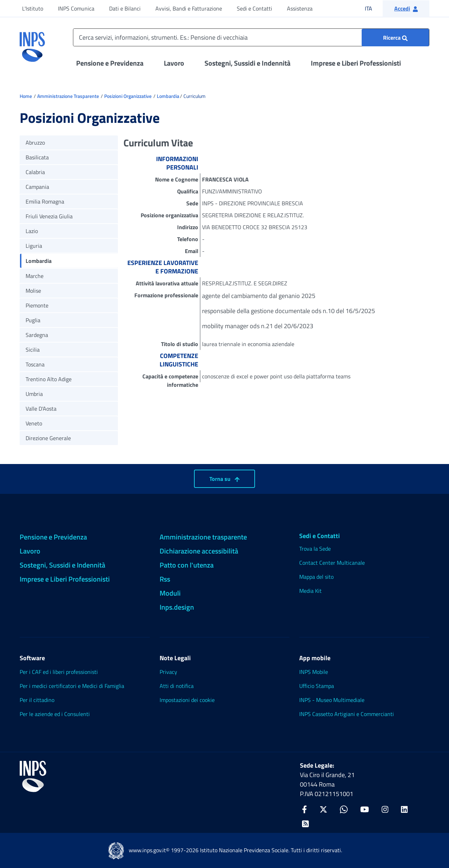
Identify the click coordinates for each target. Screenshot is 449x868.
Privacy (168, 672)
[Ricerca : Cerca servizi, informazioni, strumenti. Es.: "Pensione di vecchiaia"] (395, 38)
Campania (37, 187)
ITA (373, 8)
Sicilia (33, 350)
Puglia (33, 320)
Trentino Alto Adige (49, 379)
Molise (33, 291)
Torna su (224, 479)
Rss (165, 579)
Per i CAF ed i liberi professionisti (59, 672)
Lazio (32, 231)
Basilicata (37, 157)
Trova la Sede (315, 549)
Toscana (35, 364)
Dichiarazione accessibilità (199, 551)
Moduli (170, 593)
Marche (35, 276)
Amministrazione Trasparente (68, 96)
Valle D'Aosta (41, 409)
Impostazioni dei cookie (187, 700)
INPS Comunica (76, 8)
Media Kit (310, 591)
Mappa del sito (316, 577)
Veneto (34, 423)
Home (26, 96)
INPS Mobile (314, 672)
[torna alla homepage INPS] (32, 44)
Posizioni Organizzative (128, 96)
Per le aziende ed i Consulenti (55, 714)
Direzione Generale (48, 438)
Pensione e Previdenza (110, 63)
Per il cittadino (37, 700)
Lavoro (174, 63)
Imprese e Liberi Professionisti (356, 63)
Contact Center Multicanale (332, 563)
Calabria (35, 172)
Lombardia (168, 96)
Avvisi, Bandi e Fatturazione (189, 8)
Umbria (34, 394)
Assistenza (300, 8)
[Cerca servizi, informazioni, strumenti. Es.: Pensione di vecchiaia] (251, 37)
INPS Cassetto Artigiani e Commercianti (347, 714)
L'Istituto (33, 8)
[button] (406, 8)
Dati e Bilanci (125, 8)
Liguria (34, 246)
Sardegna (37, 335)
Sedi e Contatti (254, 8)
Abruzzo (35, 143)
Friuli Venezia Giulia (49, 216)
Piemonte (37, 305)
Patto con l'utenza (187, 565)
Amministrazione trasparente (203, 537)
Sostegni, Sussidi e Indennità (247, 63)
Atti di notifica (177, 686)
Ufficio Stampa (317, 686)
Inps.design (177, 607)
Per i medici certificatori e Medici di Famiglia (72, 686)
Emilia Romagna (45, 201)
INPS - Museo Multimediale (332, 700)
